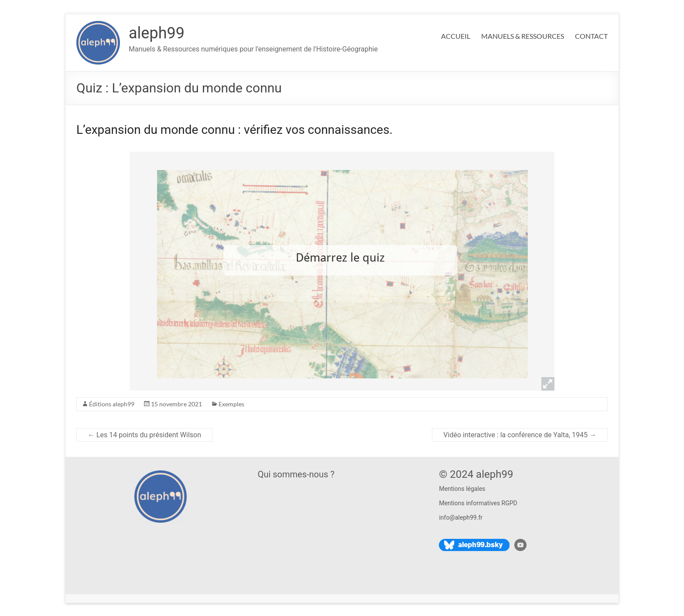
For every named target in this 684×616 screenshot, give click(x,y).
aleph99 (157, 33)
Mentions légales (462, 489)
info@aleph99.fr (461, 517)
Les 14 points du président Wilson (144, 435)
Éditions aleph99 (112, 404)
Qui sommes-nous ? (296, 474)
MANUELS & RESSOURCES (523, 36)
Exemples (231, 404)
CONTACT (591, 36)
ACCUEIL (456, 36)
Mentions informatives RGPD (478, 503)
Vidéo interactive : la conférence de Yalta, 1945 (520, 435)
